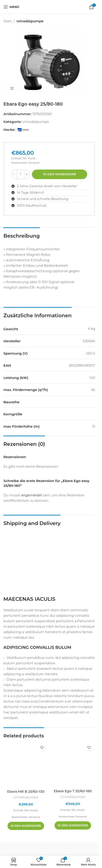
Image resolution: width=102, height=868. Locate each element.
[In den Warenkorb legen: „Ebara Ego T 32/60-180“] (73, 825)
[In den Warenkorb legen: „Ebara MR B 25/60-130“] (26, 826)
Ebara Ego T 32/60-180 (73, 791)
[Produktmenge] (21, 174)
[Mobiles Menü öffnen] (11, 7)
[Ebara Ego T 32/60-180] (73, 764)
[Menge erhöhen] (27, 174)
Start (8, 21)
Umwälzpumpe (30, 21)
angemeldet (32, 495)
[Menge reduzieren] (14, 174)
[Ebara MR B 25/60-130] (26, 764)
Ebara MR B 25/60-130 (26, 791)
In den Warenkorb (60, 174)
